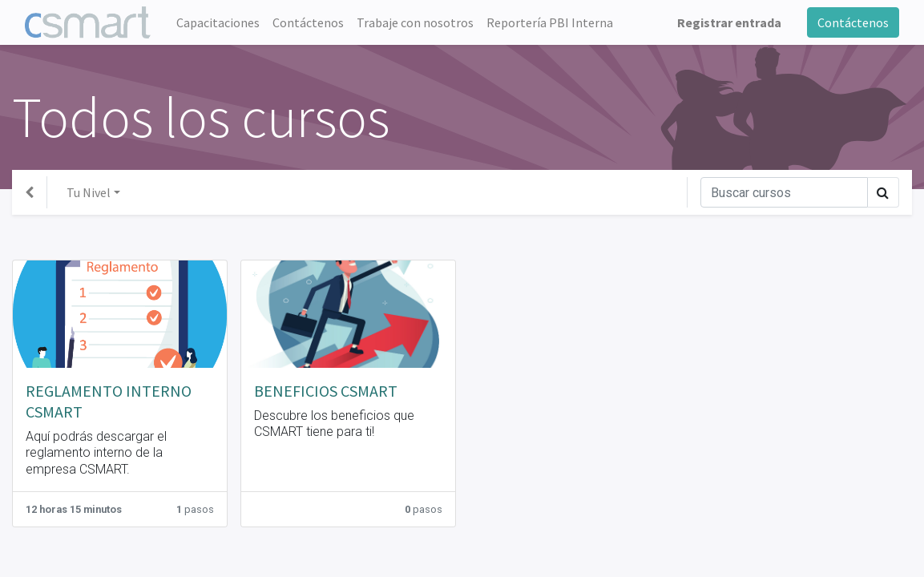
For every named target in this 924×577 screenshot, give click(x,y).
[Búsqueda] (784, 192)
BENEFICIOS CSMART (326, 391)
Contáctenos (853, 22)
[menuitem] (218, 22)
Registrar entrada (729, 22)
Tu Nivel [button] (89, 192)
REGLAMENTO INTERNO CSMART (109, 401)
